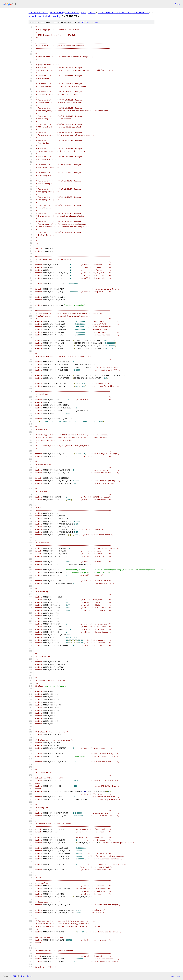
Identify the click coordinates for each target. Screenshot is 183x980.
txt (172, 976)
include (47, 16)
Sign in (178, 4)
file (81, 22)
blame (95, 22)
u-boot (92, 12)
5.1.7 (83, 12)
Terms (30, 976)
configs (57, 16)
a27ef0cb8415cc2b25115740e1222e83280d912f (123, 12)
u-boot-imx (35, 16)
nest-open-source (38, 12)
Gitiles (15, 976)
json (178, 976)
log (88, 22)
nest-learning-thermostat (64, 12)
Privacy (22, 976)
